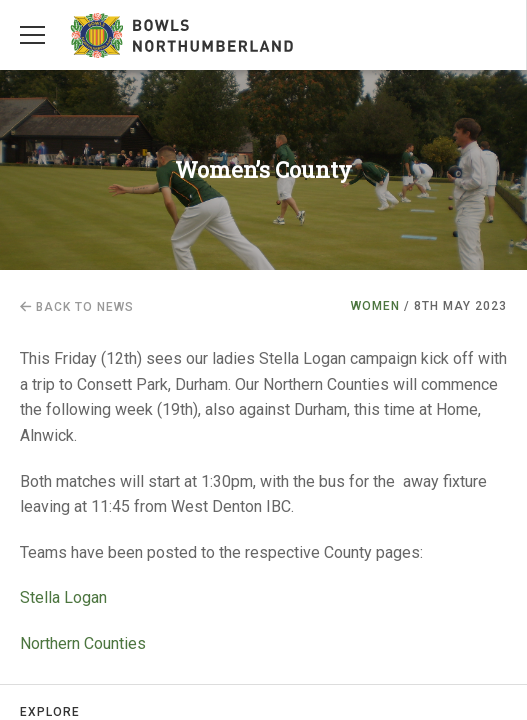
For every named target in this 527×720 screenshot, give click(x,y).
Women (375, 306)
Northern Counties (85, 643)
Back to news (77, 307)
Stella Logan (63, 597)
